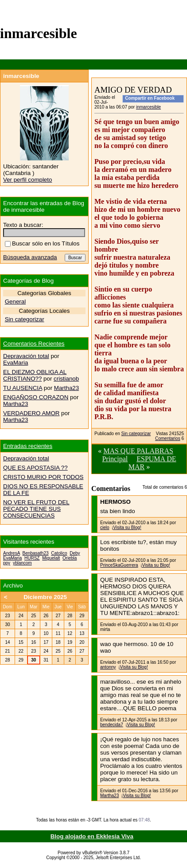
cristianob (66, 379)
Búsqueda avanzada (30, 257)
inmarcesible (148, 107)
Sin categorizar (136, 434)
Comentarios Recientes (34, 344)
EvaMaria (16, 363)
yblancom (22, 563)
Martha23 (109, 796)
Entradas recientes (28, 446)
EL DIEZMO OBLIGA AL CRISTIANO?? (35, 375)
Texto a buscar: (23, 225)
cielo (105, 527)
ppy (7, 563)
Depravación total (26, 356)
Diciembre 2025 (45, 597)
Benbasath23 (36, 553)
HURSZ (32, 558)
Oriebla (70, 558)
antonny (108, 667)
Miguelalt (51, 558)
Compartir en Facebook (150, 98)
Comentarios (168, 438)
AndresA (12, 553)
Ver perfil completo (27, 180)
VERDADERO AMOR (31, 413)
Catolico (59, 553)
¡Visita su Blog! (127, 527)
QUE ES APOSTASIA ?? (35, 468)
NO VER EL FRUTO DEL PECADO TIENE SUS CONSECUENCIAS (36, 509)
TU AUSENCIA (23, 388)
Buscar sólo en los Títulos (42, 243)
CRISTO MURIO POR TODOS (43, 477)
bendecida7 (112, 725)
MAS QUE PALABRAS (138, 451)
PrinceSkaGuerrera (119, 565)
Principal (115, 459)
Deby (75, 553)
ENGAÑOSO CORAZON (36, 397)
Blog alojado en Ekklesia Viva (92, 836)
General (15, 302)
